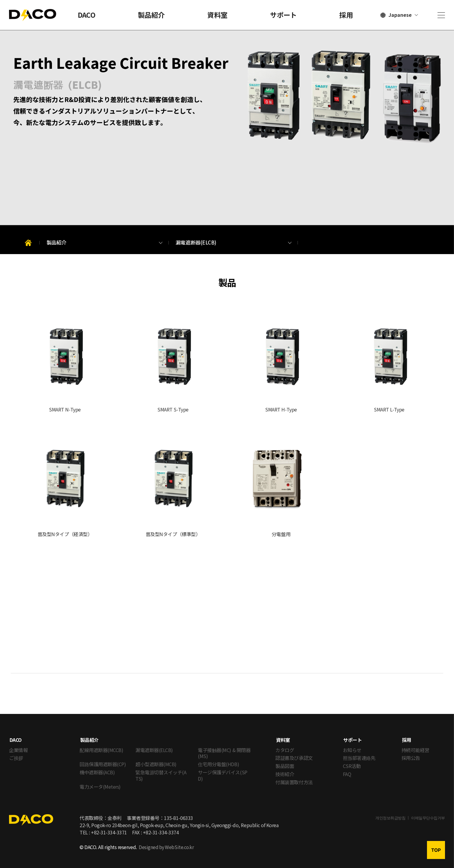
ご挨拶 (16, 753)
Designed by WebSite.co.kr (167, 842)
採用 (346, 15)
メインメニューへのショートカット (0, 0)
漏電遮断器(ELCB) (154, 745)
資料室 (217, 15)
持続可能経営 (415, 745)
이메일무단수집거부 (428, 813)
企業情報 (18, 745)
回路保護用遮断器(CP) (103, 759)
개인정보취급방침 (390, 813)
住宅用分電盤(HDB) (218, 759)
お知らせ (352, 745)
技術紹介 (285, 769)
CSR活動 (352, 761)
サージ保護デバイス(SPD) (222, 770)
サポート (283, 15)
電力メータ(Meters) (100, 781)
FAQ (347, 769)
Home (29, 243)
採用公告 (411, 753)
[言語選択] (399, 15)
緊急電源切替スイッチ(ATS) (161, 770)
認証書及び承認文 (294, 753)
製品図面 (285, 761)
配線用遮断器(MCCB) (101, 745)
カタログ (285, 745)
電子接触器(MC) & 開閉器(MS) (224, 748)
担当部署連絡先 (359, 753)
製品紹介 (151, 15)
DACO (87, 15)
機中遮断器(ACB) (97, 767)
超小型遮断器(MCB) (156, 759)
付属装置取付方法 (294, 777)
